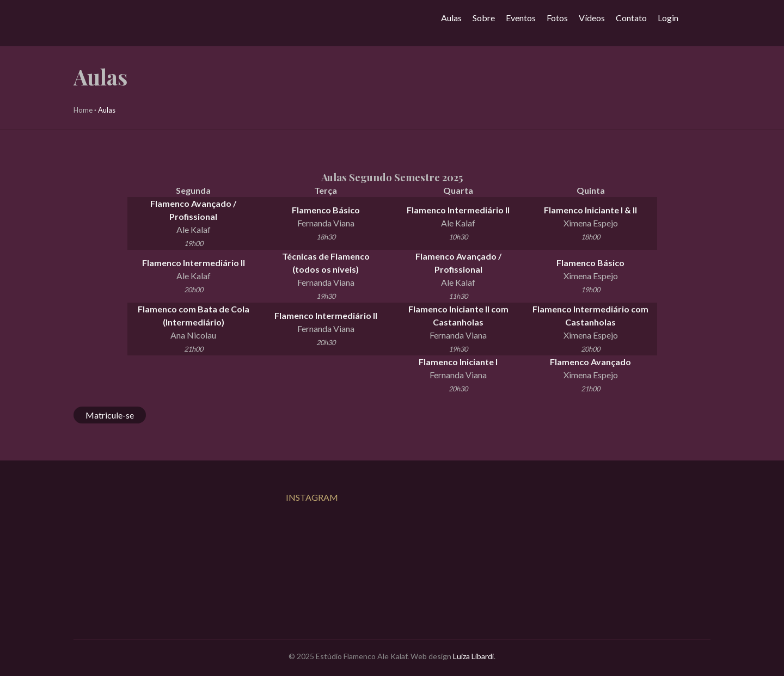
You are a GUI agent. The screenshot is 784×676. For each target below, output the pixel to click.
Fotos (557, 18)
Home (83, 110)
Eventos (521, 18)
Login (668, 18)
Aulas (451, 18)
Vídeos (592, 18)
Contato (631, 18)
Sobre (484, 18)
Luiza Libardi (473, 656)
